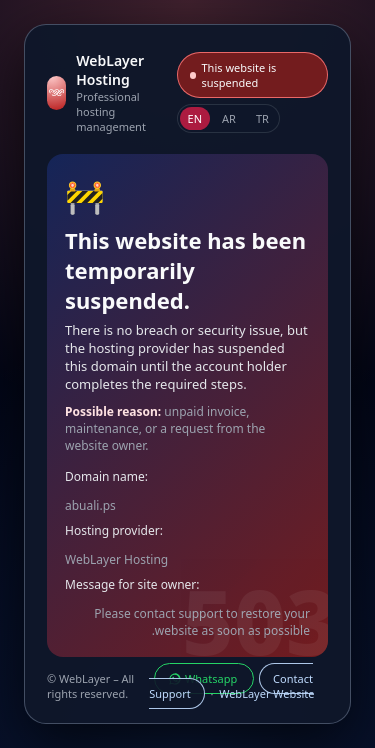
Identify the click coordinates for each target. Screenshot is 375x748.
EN (195, 118)
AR (229, 118)
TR (262, 118)
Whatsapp (204, 678)
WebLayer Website (266, 693)
